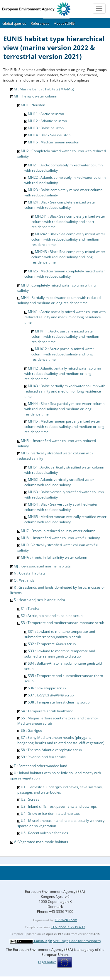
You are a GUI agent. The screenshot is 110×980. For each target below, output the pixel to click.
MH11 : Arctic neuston (46, 114)
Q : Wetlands (24, 580)
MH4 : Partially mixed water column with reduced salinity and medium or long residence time (59, 300)
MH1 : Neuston (33, 105)
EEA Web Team (66, 920)
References (40, 23)
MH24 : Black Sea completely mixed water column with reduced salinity (60, 205)
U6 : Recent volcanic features (44, 833)
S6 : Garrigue (32, 730)
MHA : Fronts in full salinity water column (54, 557)
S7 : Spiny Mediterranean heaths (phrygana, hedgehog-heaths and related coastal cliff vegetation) (61, 740)
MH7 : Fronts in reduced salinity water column (58, 531)
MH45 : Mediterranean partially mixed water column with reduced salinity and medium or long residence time (64, 427)
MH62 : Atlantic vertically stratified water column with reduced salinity (59, 482)
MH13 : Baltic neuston (46, 128)
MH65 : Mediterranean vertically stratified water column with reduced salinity (65, 519)
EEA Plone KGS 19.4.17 (68, 927)
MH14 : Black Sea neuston (49, 135)
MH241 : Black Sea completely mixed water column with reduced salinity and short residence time (68, 222)
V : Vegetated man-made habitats (41, 842)
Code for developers (85, 941)
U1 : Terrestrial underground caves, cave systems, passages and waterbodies (60, 790)
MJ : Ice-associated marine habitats (42, 566)
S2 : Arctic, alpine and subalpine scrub (52, 616)
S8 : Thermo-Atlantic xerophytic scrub (51, 750)
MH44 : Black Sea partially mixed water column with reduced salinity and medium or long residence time (64, 409)
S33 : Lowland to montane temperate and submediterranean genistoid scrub (60, 654)
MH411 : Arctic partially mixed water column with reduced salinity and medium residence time (65, 336)
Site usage (61, 941)
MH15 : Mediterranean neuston (54, 142)
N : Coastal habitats (30, 573)
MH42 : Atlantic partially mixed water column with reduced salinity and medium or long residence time (63, 374)
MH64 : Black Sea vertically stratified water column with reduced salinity (61, 507)
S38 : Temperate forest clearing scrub (59, 702)
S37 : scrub (51, 695)
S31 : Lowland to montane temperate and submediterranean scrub (60, 634)
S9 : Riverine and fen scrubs (43, 757)
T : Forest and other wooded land (40, 766)
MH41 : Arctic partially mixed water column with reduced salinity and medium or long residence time (65, 317)
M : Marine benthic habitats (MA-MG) (44, 89)
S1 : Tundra (30, 609)
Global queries (14, 23)
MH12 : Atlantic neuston (47, 121)
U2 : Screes (30, 799)
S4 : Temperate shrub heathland (47, 711)
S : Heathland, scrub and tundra (39, 600)
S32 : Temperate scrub (52, 644)
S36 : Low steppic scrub (47, 688)
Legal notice (47, 962)
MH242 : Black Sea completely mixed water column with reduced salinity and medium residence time (68, 239)
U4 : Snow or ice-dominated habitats (50, 813)
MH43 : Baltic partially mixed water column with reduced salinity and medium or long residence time (65, 391)
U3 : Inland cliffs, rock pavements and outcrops (59, 806)
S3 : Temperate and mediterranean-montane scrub (62, 623)
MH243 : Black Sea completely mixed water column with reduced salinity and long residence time (68, 257)
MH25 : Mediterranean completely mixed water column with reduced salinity (65, 274)
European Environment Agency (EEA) (55, 892)
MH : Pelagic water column (35, 96)
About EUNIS (64, 23)
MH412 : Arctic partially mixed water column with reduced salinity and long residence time (63, 354)
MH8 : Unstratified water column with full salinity (60, 538)
